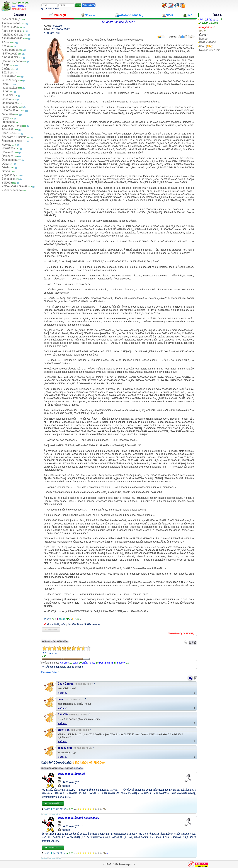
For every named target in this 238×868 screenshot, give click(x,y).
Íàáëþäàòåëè (10, 88)
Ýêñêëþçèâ (9, 179)
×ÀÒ (202, 31)
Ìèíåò (5, 84)
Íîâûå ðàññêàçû (11, 19)
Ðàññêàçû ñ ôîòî (12, 126)
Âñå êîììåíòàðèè (209, 20)
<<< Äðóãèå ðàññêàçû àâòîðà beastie (62, 667)
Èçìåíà (6, 65)
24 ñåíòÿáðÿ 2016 (73, 826)
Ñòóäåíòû (8, 152)
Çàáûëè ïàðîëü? (51, 9)
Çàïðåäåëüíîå (10, 57)
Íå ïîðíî (5, 92)
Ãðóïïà (6, 42)
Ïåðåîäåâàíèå (10, 103)
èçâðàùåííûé (65, 748)
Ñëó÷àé (6, 145)
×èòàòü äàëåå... (53, 803)
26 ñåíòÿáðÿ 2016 (73, 782)
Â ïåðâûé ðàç (10, 27)
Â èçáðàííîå (51, 630)
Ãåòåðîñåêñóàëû (12, 38)
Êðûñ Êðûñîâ (66, 684)
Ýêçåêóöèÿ (8, 175)
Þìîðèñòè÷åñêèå (12, 190)
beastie (58, 26)
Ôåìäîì (5, 164)
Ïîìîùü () (206, 46)
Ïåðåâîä (6, 99)
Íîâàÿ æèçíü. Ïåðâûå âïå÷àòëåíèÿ (79, 818)
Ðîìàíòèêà (8, 129)
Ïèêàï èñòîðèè (10, 107)
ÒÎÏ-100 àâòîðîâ (209, 23)
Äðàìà (5, 46)
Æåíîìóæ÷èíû (10, 54)
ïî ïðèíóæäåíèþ (93, 624)
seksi (75, 663)
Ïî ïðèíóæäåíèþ (10, 111)
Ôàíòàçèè (8, 156)
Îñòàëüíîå (7, 95)
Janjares (64, 663)
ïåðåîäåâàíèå (75, 624)
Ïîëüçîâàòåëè (207, 27)
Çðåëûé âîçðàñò (12, 61)
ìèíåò (64, 624)
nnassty (121, 663)
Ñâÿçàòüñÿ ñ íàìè (210, 50)
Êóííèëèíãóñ (9, 76)
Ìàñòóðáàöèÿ (10, 80)
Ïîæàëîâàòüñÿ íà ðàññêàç (181, 633)
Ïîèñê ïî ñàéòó (207, 43)
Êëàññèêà (8, 73)
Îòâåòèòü (62, 693)
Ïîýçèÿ (5, 118)
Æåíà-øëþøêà (10, 50)
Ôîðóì (202, 35)
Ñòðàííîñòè (8, 148)
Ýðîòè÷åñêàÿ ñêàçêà (15, 186)
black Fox (64, 730)
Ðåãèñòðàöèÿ (89, 5)
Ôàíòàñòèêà (9, 160)
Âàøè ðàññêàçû (11, 31)
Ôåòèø (6, 167)
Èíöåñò (6, 69)
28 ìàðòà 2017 (61, 29)
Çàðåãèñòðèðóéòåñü (56, 762)
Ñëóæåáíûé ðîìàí (12, 141)
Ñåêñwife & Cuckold (14, 137)
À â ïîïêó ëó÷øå (11, 23)
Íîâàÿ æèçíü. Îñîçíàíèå (72, 774)
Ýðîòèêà (7, 183)
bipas (61, 699)
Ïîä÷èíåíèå (8, 114)
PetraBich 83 (106, 663)
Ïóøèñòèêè (8, 122)
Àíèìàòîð (63, 714)
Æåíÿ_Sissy (89, 663)
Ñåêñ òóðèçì (9, 133)
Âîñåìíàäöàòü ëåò (12, 35)
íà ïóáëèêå (53, 624)
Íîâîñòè (203, 39)
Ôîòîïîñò (7, 171)
